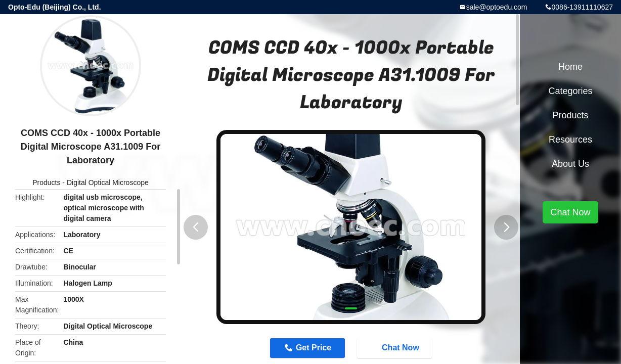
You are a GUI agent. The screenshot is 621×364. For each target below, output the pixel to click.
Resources (570, 140)
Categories (570, 91)
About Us (570, 164)
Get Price (314, 348)
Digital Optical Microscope (108, 183)
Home (570, 67)
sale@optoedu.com (497, 7)
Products (46, 183)
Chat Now (395, 348)
